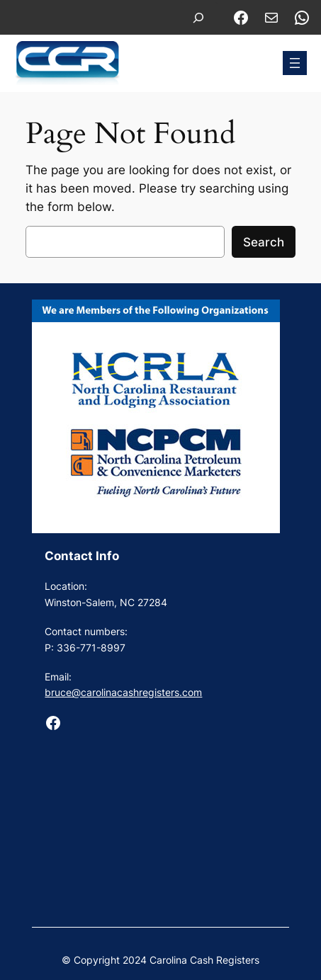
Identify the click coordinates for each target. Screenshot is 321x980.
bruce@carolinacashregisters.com (123, 692)
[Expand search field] (198, 17)
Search (264, 242)
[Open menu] (295, 63)
